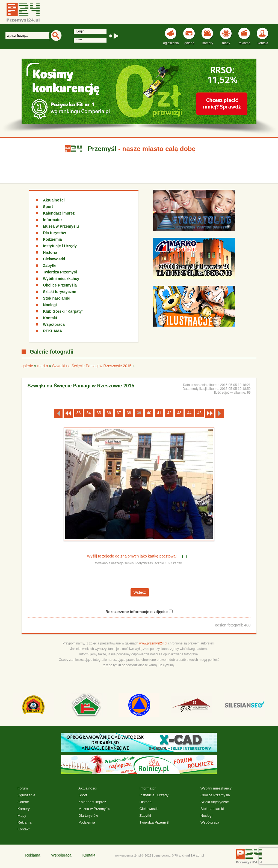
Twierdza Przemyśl (60, 272)
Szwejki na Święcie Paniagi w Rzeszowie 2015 (92, 366)
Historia (50, 252)
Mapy (22, 816)
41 (159, 413)
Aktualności (54, 200)
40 (149, 413)
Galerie (23, 802)
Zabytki (50, 266)
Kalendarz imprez (59, 213)
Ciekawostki (54, 259)
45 (200, 413)
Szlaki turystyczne (59, 292)
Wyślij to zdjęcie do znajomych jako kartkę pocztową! (132, 556)
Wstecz (140, 592)
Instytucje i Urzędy (60, 246)
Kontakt (50, 318)
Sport (48, 207)
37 (119, 413)
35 (99, 413)
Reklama (24, 822)
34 (89, 413)
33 (79, 413)
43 (179, 413)
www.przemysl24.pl (153, 643)
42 (169, 413)
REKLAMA (52, 331)
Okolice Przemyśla (60, 285)
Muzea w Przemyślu (61, 226)
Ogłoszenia (26, 795)
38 (129, 413)
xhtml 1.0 (188, 855)
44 (190, 413)
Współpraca (54, 324)
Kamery (24, 809)
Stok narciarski (57, 298)
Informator (52, 220)
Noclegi (50, 305)
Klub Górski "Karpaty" (63, 311)
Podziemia (52, 239)
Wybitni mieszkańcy (61, 279)
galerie (27, 366)
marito (43, 366)
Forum (23, 788)
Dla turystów (54, 233)
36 (109, 413)
